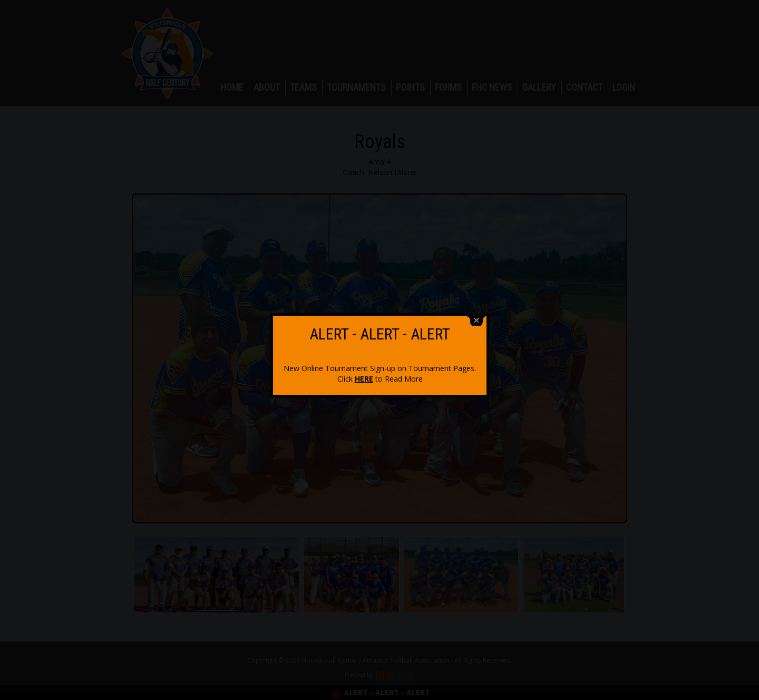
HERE (364, 372)
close (476, 314)
